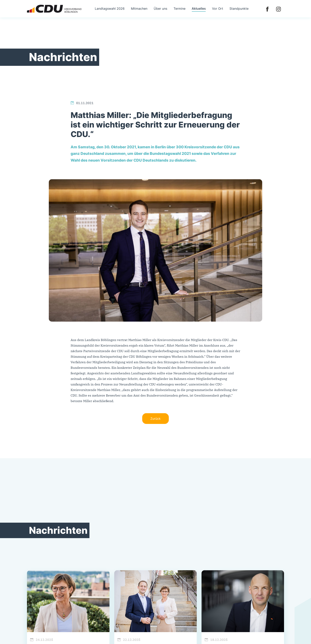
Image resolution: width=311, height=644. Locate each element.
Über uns (160, 9)
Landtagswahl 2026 (110, 9)
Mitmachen (139, 9)
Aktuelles (199, 9)
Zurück (155, 419)
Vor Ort (218, 9)
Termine (179, 9)
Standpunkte (239, 9)
